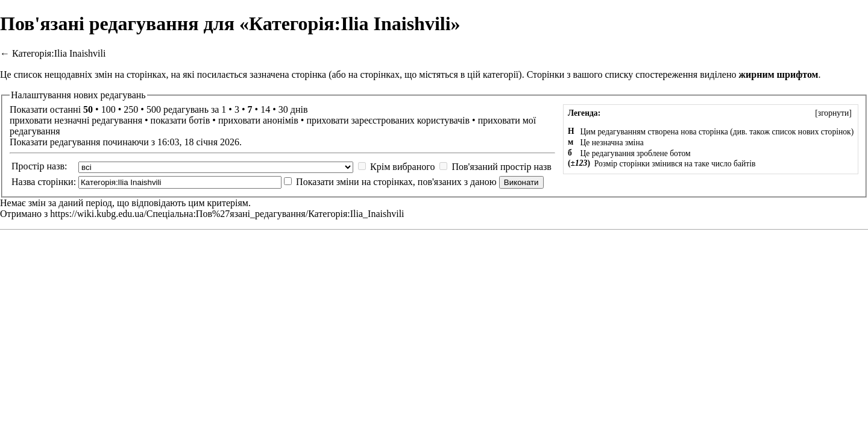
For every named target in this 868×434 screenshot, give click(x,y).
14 (265, 109)
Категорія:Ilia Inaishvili (59, 53)
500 (154, 109)
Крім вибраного (402, 167)
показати (169, 120)
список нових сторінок (811, 132)
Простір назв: (39, 166)
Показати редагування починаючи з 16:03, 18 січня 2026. (126, 142)
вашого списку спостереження (636, 74)
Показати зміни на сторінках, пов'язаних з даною (396, 182)
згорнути (834, 113)
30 (283, 109)
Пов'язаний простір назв (502, 167)
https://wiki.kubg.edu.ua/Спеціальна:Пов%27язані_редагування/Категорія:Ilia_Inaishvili (227, 214)
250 (131, 109)
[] (833, 113)
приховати (31, 120)
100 (108, 109)
